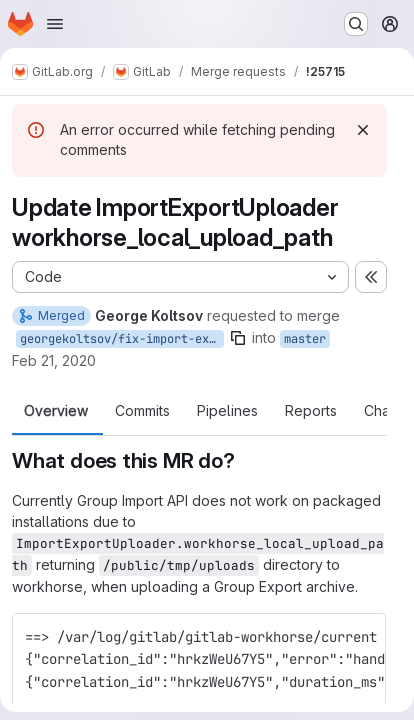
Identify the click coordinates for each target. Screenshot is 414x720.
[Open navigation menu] (55, 24)
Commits (142, 411)
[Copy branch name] (238, 338)
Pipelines (227, 411)
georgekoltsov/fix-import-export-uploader (122, 339)
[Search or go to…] (356, 24)
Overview (56, 411)
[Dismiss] (363, 130)
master (305, 339)
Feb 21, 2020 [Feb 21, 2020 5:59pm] (54, 360)
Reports (311, 411)
